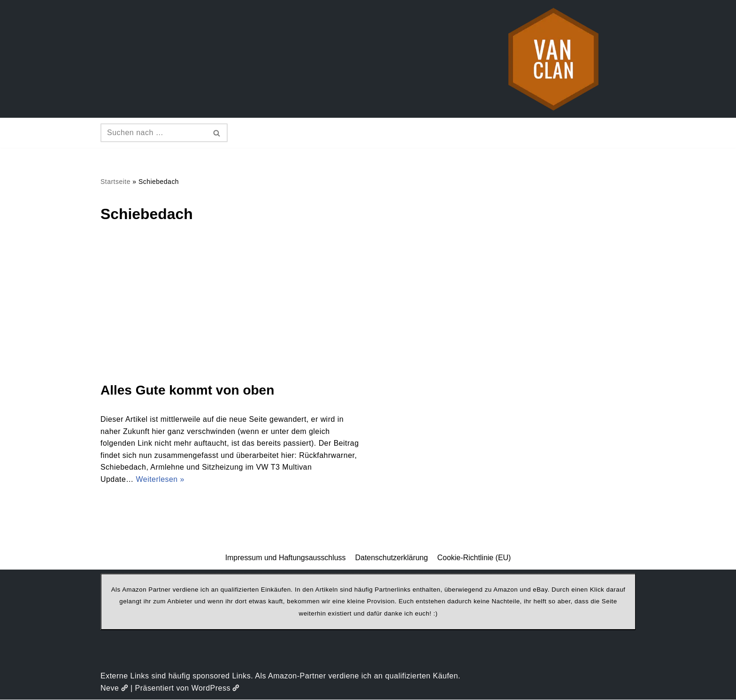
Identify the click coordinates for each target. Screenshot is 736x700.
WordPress (216, 688)
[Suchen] (153, 133)
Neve (114, 688)
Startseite (115, 182)
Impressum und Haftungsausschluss (285, 558)
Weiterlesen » (161, 479)
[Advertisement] (368, 311)
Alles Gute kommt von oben (187, 390)
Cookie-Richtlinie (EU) (474, 558)
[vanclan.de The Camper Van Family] (553, 59)
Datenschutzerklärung (391, 558)
